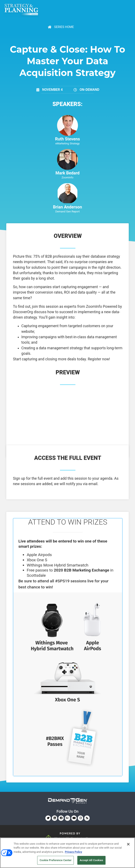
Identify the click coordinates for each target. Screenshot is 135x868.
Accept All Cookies (91, 860)
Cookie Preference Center (55, 860)
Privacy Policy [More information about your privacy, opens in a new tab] (73, 852)
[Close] (128, 844)
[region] (67, 853)
